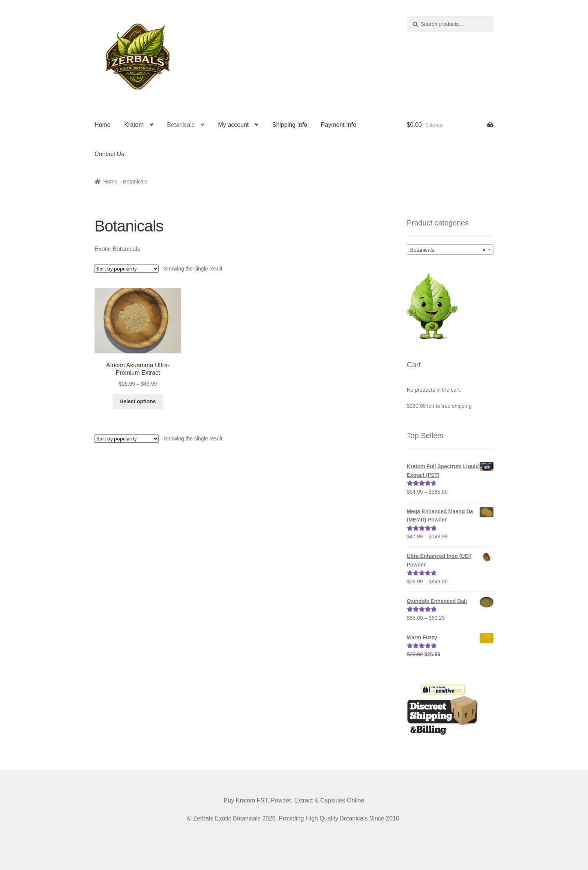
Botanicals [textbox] (448, 250)
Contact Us (109, 154)
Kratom (134, 125)
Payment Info (339, 125)
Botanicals (181, 125)
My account (233, 125)
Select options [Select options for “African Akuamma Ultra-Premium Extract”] (138, 401)
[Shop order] (127, 269)
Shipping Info (290, 125)
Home (103, 125)
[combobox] (450, 249)
